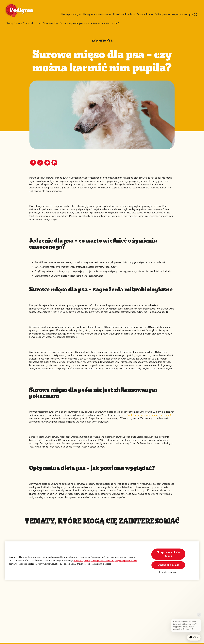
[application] (192, 638)
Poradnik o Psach (33, 23)
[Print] (54, 163)
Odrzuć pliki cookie (168, 565)
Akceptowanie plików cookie (168, 554)
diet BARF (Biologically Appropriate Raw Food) (146, 415)
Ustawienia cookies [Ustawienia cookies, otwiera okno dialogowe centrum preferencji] (168, 572)
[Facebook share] (33, 163)
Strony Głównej (14, 23)
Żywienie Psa (51, 23)
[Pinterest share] (47, 163)
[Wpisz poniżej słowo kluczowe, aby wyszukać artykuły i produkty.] (196, 15)
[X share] (40, 163)
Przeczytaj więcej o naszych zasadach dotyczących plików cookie (105, 561)
